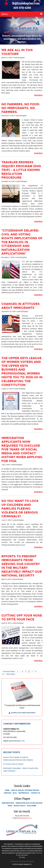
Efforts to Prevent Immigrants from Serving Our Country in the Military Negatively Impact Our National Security (22, 566)
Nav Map (22, 857)
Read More (38, 95)
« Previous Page (9, 671)
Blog (15, 793)
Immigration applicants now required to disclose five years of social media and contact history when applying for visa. (22, 449)
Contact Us (35, 793)
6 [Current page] (29, 671)
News (10, 806)
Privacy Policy (20, 806)
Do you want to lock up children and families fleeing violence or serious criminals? (20, 509)
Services (8, 793)
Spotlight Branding (27, 861)
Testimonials (24, 793)
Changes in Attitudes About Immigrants (21, 306)
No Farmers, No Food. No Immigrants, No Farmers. (21, 108)
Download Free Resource (23, 713)
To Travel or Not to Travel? (13, 764)
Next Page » (11, 674)
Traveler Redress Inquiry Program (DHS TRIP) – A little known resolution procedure (21, 170)
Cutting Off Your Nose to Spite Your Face (22, 617)
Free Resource (8, 803)
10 (3, 674)
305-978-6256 (22, 8)
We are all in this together (17, 52)
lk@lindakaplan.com (22, 3)
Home (7, 790)
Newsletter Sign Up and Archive (29, 803)
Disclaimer (32, 806)
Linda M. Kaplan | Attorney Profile (25, 790)
